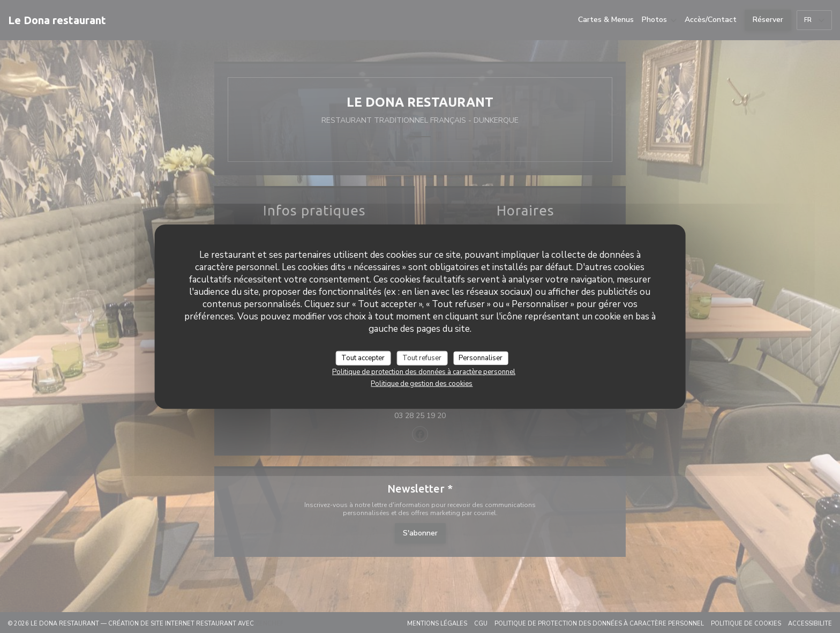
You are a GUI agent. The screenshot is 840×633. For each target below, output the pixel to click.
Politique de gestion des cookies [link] (422, 384)
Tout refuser (422, 358)
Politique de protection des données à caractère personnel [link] (424, 372)
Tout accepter (363, 358)
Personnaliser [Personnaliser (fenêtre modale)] (481, 358)
